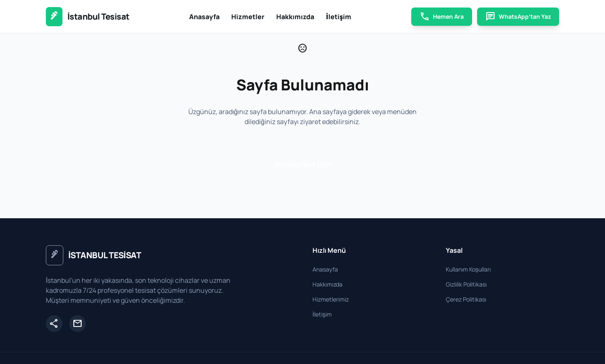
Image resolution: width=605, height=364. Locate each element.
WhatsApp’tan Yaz (518, 17)
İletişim (339, 17)
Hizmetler (248, 17)
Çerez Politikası (466, 299)
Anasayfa (204, 17)
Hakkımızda (295, 17)
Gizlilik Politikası (466, 284)
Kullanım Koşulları (468, 269)
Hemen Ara (442, 17)
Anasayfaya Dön (302, 164)
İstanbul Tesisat (99, 16)
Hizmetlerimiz (331, 299)
